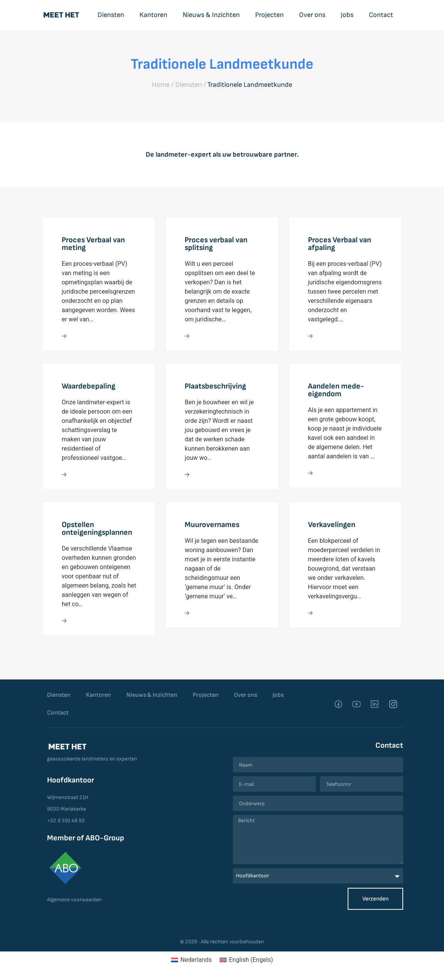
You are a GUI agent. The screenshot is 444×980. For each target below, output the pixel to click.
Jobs (347, 15)
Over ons (312, 15)
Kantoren (153, 15)
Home (161, 85)
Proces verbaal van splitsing (216, 244)
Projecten (269, 15)
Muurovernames (212, 525)
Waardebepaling (88, 386)
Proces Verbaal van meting (93, 244)
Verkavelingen (332, 525)
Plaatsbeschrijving (215, 386)
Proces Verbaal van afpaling (340, 244)
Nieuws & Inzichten (211, 15)
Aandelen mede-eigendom (336, 390)
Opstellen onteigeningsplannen (97, 529)
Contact (381, 15)
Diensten (111, 15)
